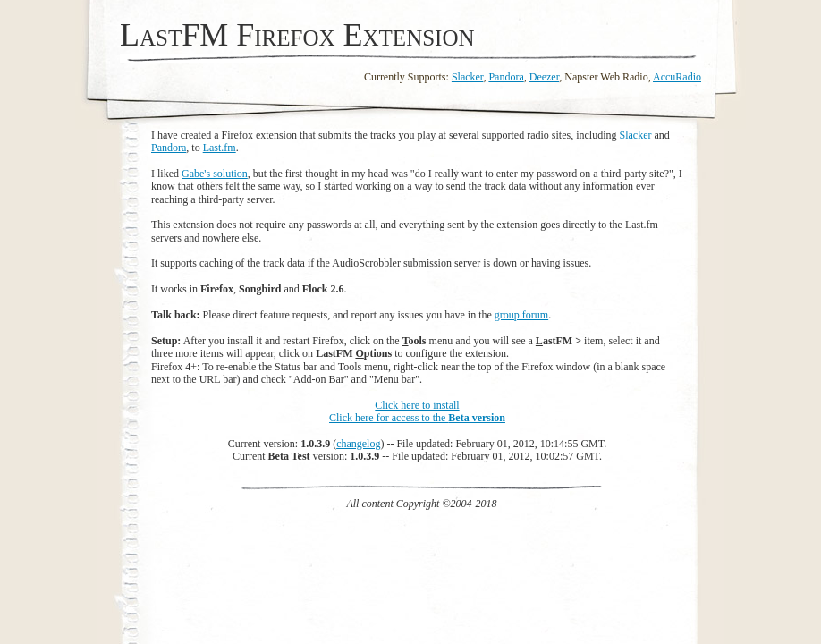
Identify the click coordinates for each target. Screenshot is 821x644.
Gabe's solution (215, 174)
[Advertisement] (422, 550)
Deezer (545, 77)
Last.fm (220, 148)
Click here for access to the (417, 418)
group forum (521, 315)
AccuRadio (677, 77)
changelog (358, 444)
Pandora (506, 77)
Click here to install (417, 405)
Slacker (468, 77)
